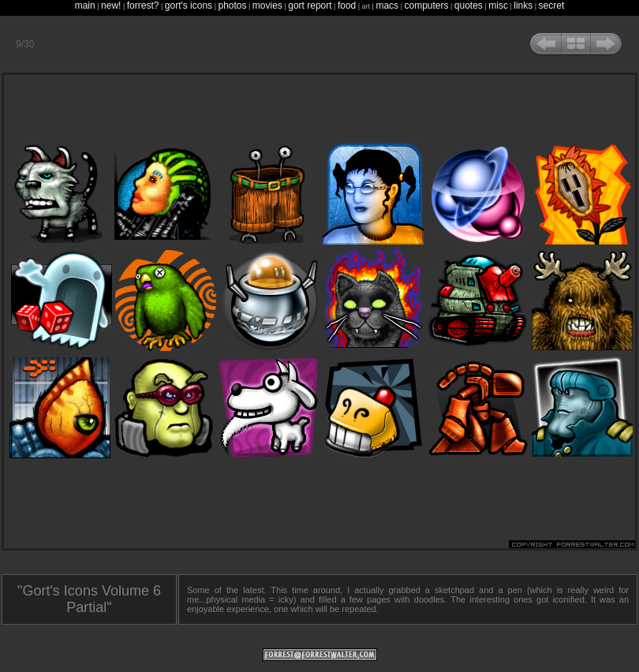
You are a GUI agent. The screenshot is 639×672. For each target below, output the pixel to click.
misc (498, 6)
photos (232, 6)
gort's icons (189, 6)
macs (387, 6)
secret (552, 6)
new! (111, 6)
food (347, 6)
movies (267, 6)
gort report (310, 6)
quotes (469, 6)
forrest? (143, 6)
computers (426, 6)
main (85, 6)
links (523, 6)
